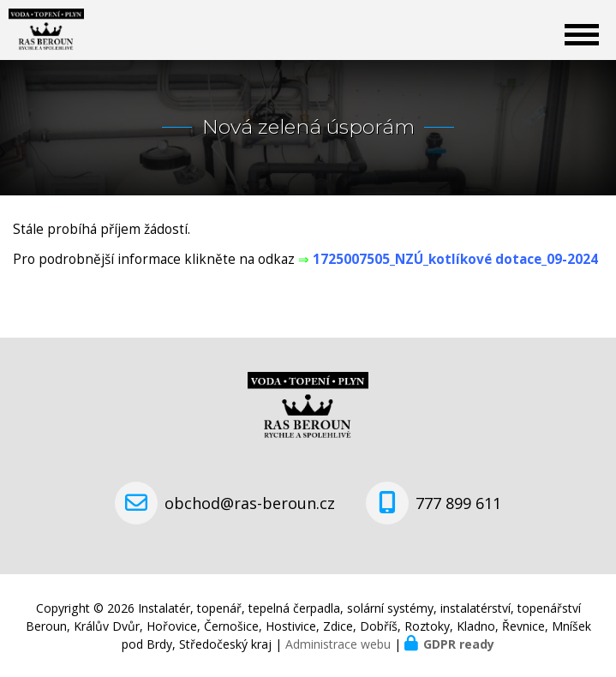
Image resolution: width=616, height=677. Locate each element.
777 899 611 (458, 503)
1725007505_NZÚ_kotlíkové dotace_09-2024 (455, 259)
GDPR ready (459, 644)
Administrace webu (338, 644)
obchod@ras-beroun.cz (250, 503)
